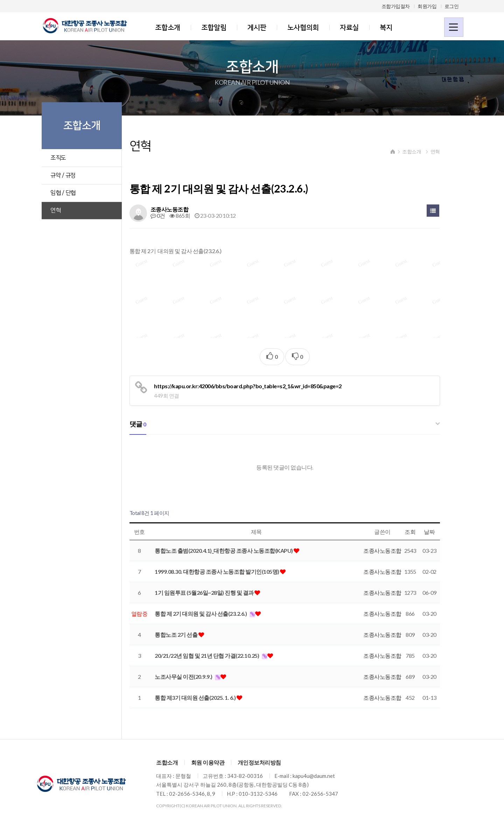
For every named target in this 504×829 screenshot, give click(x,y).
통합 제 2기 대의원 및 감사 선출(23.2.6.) (209, 615)
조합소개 (168, 28)
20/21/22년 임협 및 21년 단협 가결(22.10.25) (215, 657)
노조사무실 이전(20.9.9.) (192, 678)
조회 (417, 533)
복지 (386, 28)
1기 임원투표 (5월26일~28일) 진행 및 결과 (213, 594)
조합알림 (214, 28)
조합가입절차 (396, 6)
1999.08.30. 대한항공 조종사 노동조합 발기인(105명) (225, 573)
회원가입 (427, 6)
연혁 (56, 210)
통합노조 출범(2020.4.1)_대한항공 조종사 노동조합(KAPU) (232, 552)
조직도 (58, 158)
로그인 (452, 6)
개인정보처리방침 (259, 764)
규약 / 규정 (63, 175)
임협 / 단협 (63, 193)
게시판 (257, 28)
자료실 (349, 28)
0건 (166, 217)
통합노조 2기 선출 (185, 636)
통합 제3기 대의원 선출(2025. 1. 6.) (204, 699)
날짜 (436, 533)
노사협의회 (303, 28)
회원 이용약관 (208, 764)
